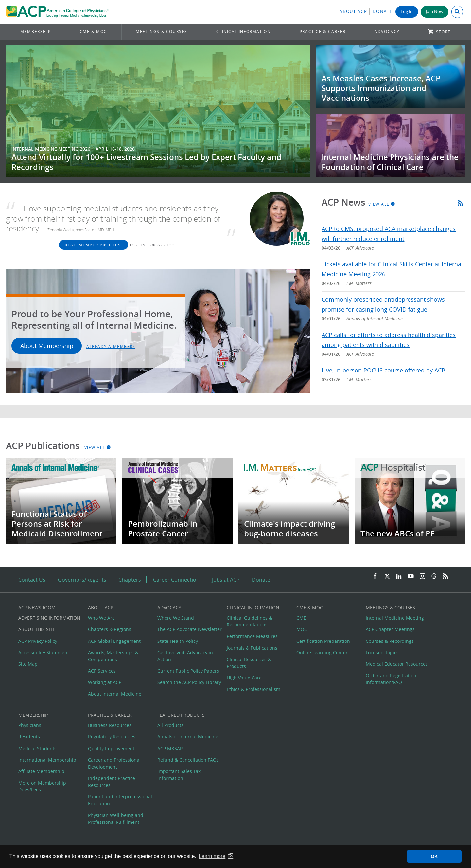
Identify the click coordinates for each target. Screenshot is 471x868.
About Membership (47, 346)
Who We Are (101, 618)
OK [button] (434, 856)
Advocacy (387, 32)
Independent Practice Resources (112, 782)
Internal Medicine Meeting (395, 618)
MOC (302, 629)
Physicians (30, 725)
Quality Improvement (111, 748)
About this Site (37, 629)
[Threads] (434, 577)
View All (382, 204)
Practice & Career (323, 32)
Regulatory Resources (112, 737)
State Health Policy (178, 641)
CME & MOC (93, 32)
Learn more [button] (212, 856)
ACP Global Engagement (114, 641)
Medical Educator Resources (397, 664)
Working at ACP (105, 682)
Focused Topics (382, 652)
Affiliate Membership (41, 771)
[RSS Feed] (445, 577)
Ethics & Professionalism (253, 689)
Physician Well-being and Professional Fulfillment (116, 819)
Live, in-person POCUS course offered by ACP (383, 370)
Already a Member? (111, 346)
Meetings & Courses (162, 32)
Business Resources (110, 725)
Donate (382, 12)
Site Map (28, 664)
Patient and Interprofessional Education (120, 800)
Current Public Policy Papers (188, 671)
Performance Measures (252, 636)
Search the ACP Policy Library (189, 682)
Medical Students (37, 748)
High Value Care (244, 678)
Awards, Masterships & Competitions (113, 656)
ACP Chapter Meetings (390, 629)
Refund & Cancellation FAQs (188, 760)
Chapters (130, 580)
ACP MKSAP (170, 748)
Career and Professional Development (114, 763)
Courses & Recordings (390, 641)
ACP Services (102, 671)
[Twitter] (387, 577)
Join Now (435, 12)
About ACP (353, 12)
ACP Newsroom (37, 608)
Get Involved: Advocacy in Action (185, 656)
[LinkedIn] (399, 577)
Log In (407, 12)
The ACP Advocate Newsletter (190, 629)
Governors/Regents (82, 580)
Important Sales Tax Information (179, 775)
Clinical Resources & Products (249, 663)
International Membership (47, 760)
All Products (170, 725)
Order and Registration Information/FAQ (391, 679)
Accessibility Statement (44, 652)
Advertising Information (49, 618)
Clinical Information (243, 32)
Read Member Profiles (94, 245)
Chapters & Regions (110, 629)
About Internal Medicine (115, 694)
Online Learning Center (322, 652)
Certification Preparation (323, 641)
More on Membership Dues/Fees (42, 786)
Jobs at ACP (226, 580)
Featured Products (181, 715)
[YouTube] (411, 577)
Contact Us (32, 580)
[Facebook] (375, 577)
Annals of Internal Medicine (188, 737)
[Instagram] (423, 577)
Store (443, 32)
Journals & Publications (252, 648)
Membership (35, 32)
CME (301, 618)
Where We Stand (176, 618)
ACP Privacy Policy (38, 641)
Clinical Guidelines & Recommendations (249, 621)
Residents (29, 737)
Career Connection (176, 580)
